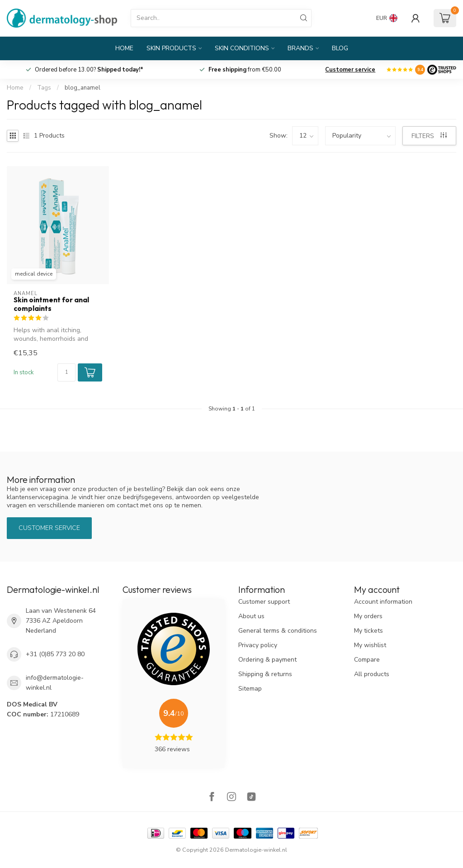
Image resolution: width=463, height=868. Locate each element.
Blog (340, 48)
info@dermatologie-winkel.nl (55, 683)
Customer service (350, 70)
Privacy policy (258, 645)
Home (124, 48)
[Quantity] (66, 372)
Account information (383, 602)
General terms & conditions (278, 631)
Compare (367, 660)
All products (372, 674)
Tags (44, 88)
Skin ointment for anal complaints (51, 304)
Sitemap (250, 689)
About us (251, 616)
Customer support (264, 602)
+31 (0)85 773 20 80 (55, 654)
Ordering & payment (267, 660)
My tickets (369, 631)
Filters (429, 136)
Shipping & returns (265, 674)
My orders (368, 616)
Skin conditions (242, 48)
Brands (300, 48)
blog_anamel (83, 88)
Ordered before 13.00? (89, 70)
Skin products (171, 48)
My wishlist (370, 645)
